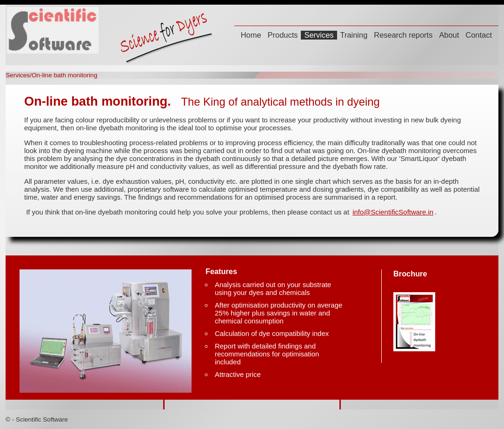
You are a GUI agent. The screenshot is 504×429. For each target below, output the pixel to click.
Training (354, 35)
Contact (479, 35)
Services (319, 35)
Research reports (403, 35)
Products (283, 35)
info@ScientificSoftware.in (393, 212)
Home (251, 35)
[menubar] (366, 36)
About (449, 35)
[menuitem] (251, 36)
